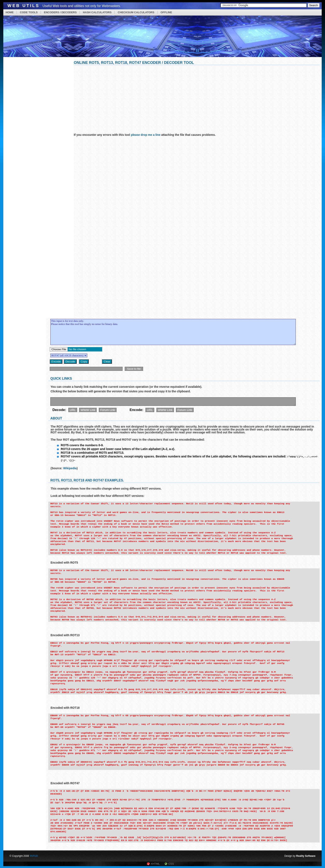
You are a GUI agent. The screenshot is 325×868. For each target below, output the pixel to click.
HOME (10, 12)
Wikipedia (70, 468)
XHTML (155, 864)
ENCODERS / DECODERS (60, 12)
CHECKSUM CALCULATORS (136, 12)
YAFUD (34, 856)
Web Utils (24, 6)
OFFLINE (166, 12)
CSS (171, 864)
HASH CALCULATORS (97, 12)
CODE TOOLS (29, 12)
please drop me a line (146, 135)
